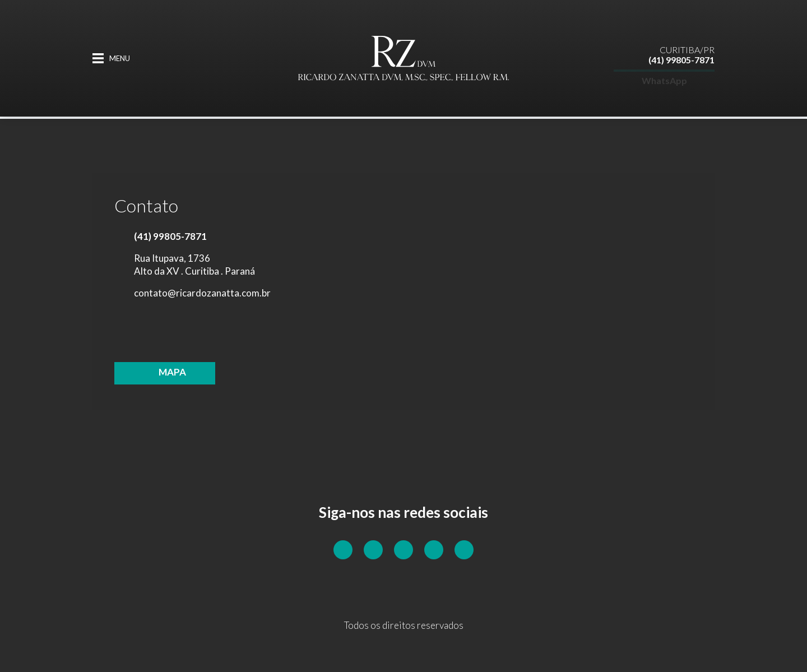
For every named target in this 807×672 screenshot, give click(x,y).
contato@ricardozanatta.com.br (202, 293)
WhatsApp (664, 71)
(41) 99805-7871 (681, 51)
